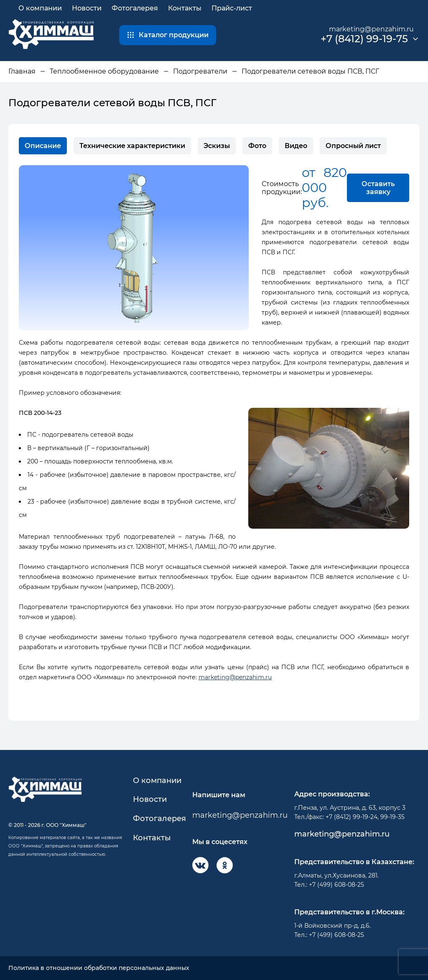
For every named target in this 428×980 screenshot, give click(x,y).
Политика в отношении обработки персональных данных (99, 968)
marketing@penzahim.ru (371, 29)
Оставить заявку (378, 188)
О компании (40, 8)
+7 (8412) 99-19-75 (364, 39)
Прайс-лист (232, 8)
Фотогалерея (135, 8)
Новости (87, 8)
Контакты (185, 8)
